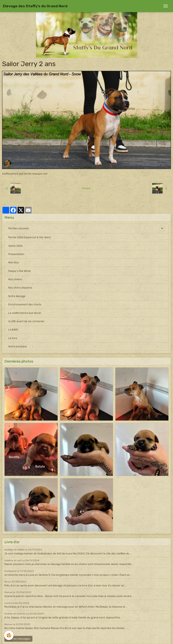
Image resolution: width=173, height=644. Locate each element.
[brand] (35, 6)
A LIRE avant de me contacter (26, 321)
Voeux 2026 (15, 246)
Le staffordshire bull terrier (25, 313)
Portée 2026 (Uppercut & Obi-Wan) (30, 237)
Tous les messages (19, 639)
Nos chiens (15, 279)
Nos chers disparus (20, 288)
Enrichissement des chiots (25, 305)
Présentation (16, 254)
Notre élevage (17, 296)
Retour (86, 188)
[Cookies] (9, 635)
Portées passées (19, 228)
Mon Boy (14, 263)
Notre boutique (18, 347)
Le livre (13, 338)
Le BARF (13, 330)
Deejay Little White (20, 271)
